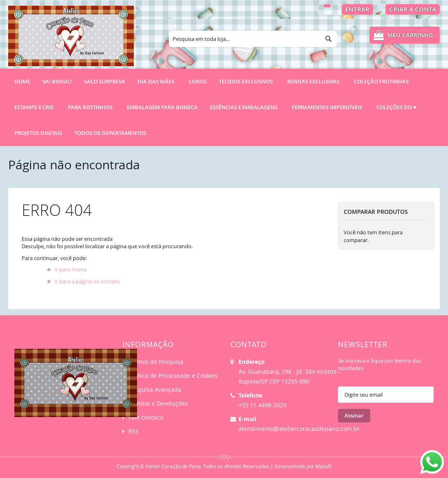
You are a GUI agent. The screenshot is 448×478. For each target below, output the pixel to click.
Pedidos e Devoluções (158, 403)
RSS (134, 431)
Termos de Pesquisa (156, 362)
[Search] (329, 39)
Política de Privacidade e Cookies (173, 376)
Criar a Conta (413, 9)
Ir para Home (71, 269)
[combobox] (253, 39)
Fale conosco (146, 417)
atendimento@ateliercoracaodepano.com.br (299, 429)
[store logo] (71, 40)
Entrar (357, 9)
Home (22, 81)
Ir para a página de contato (87, 281)
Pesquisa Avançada (155, 389)
